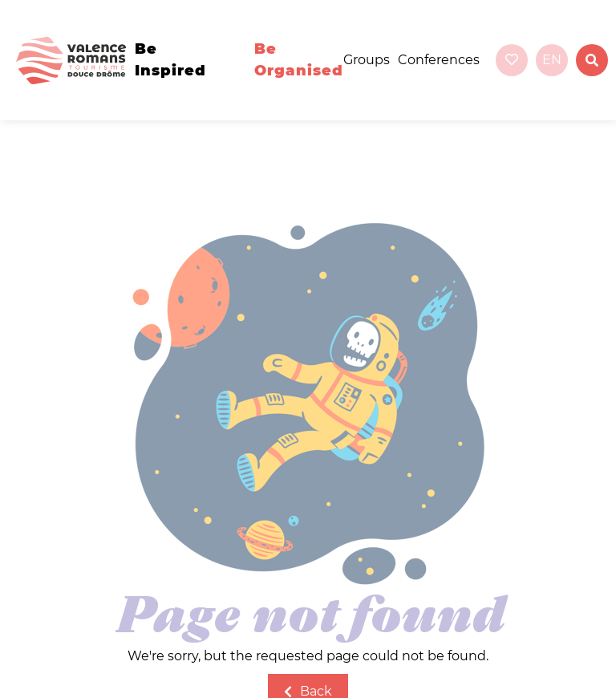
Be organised (299, 60)
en (552, 60)
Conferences (439, 60)
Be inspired (170, 60)
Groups (367, 60)
